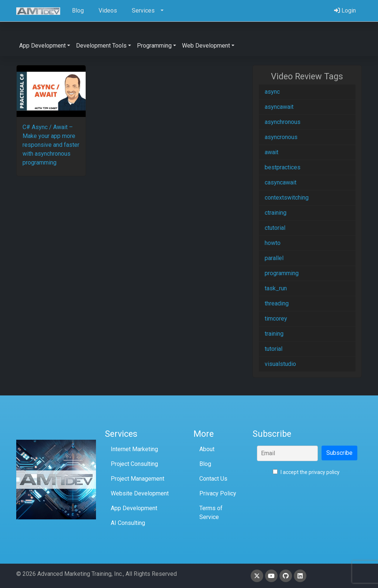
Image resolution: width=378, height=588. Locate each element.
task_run (276, 288)
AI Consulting (128, 523)
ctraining (276, 213)
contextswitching (287, 198)
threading (277, 303)
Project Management (138, 479)
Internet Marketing (134, 449)
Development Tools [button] (101, 46)
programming (282, 273)
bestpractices (283, 167)
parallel (274, 258)
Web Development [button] (206, 46)
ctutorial (275, 228)
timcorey (276, 319)
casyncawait (281, 182)
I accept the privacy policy (306, 472)
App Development (134, 508)
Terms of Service (211, 513)
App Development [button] (42, 46)
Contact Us (213, 479)
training (274, 334)
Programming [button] (154, 46)
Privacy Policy (218, 493)
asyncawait (279, 107)
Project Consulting (134, 464)
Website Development (140, 493)
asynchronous (283, 122)
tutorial (274, 349)
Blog (205, 464)
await (272, 152)
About (207, 449)
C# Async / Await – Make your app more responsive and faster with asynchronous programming (51, 145)
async (272, 92)
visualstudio (280, 364)
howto (273, 243)
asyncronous (281, 137)
